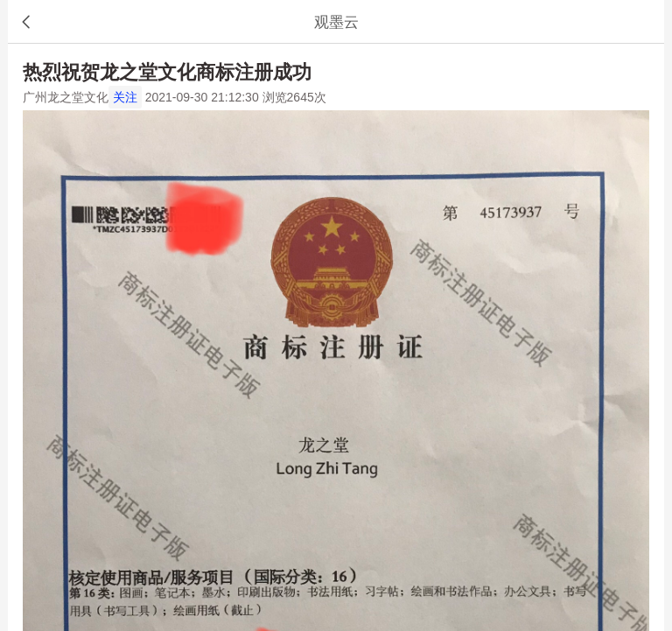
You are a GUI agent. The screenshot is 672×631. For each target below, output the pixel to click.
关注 (125, 97)
